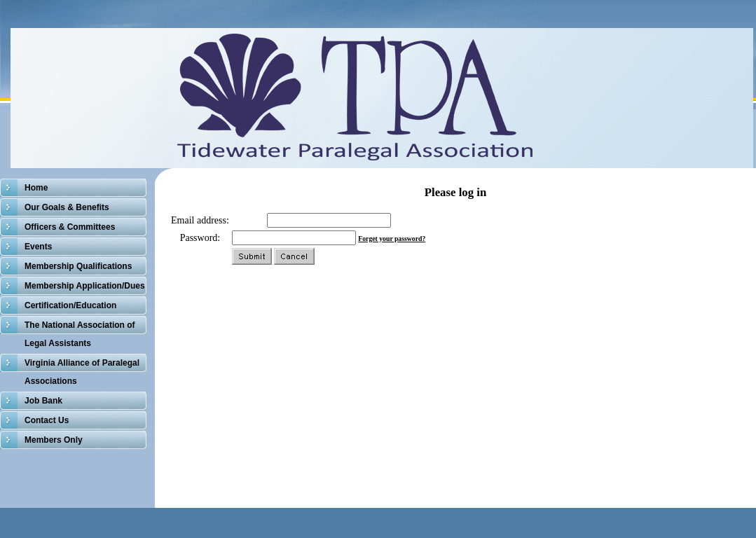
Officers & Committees (70, 227)
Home (36, 188)
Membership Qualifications (78, 266)
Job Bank (43, 401)
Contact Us (47, 420)
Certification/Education (70, 305)
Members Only (54, 440)
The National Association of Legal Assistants (80, 334)
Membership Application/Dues (85, 286)
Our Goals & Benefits (67, 207)
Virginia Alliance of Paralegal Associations (82, 372)
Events (38, 247)
